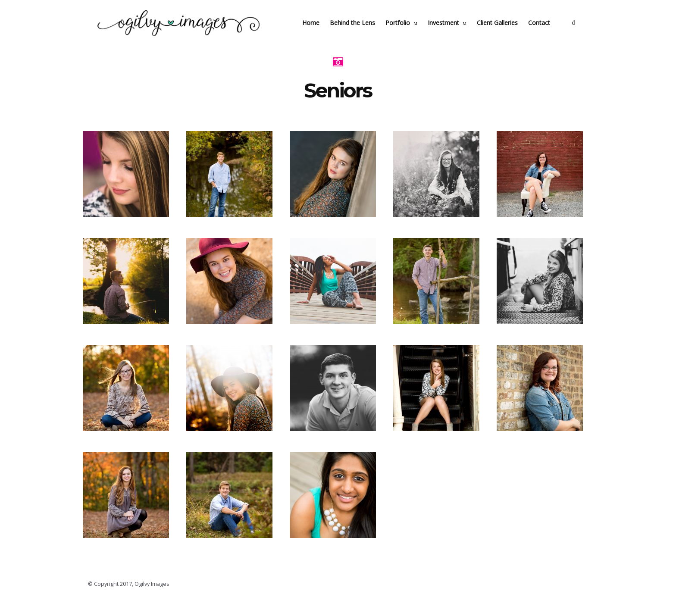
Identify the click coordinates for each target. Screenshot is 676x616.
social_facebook (582, 33)
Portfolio (406, 33)
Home (319, 33)
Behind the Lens (361, 33)
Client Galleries (506, 33)
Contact (548, 33)
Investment (452, 33)
